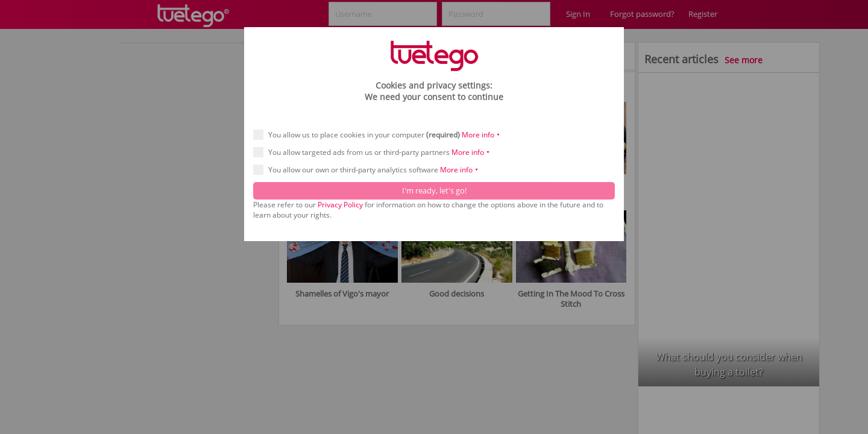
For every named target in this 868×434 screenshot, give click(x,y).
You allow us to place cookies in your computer (381, 135)
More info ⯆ (481, 135)
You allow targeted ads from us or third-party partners (376, 152)
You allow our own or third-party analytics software (370, 170)
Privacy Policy (340, 205)
